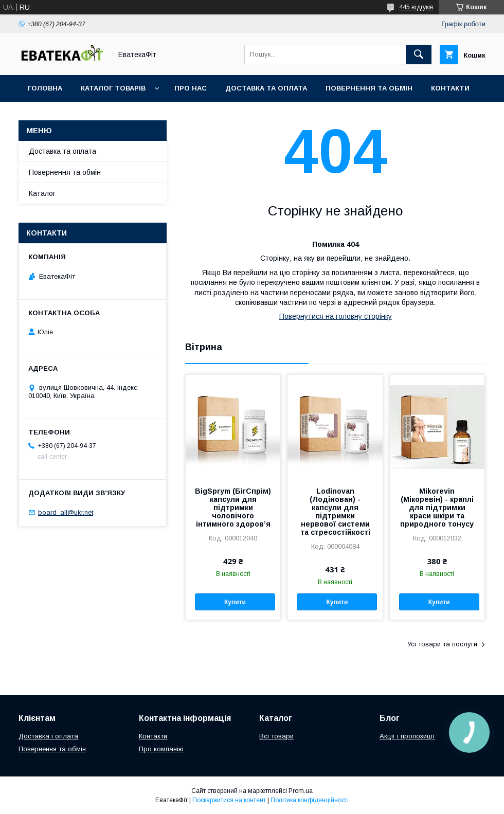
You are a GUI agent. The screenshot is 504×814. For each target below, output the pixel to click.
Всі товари (276, 736)
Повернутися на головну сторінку (336, 316)
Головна (45, 88)
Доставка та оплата (266, 88)
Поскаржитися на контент (229, 800)
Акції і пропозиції (407, 736)
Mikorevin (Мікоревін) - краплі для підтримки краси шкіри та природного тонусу (437, 508)
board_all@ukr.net (66, 512)
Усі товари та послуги (442, 644)
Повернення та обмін (369, 88)
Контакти (450, 88)
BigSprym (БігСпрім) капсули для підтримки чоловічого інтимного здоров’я (233, 508)
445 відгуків (416, 7)
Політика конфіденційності (310, 800)
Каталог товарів (113, 88)
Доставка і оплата (48, 736)
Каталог (42, 193)
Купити (235, 602)
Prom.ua (301, 791)
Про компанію (161, 749)
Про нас (191, 88)
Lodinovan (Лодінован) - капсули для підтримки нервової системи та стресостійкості (335, 512)
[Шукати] (419, 55)
